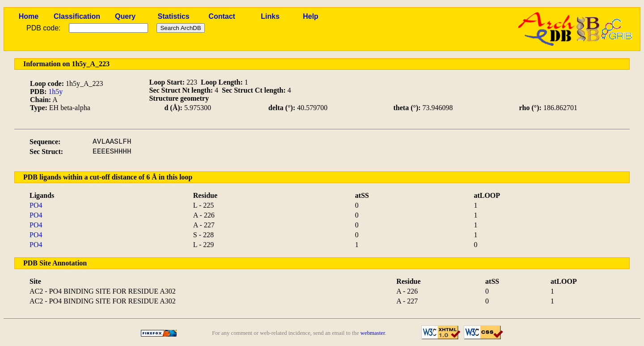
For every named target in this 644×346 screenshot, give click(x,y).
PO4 (36, 205)
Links (270, 16)
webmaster (373, 333)
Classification (77, 16)
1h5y (55, 92)
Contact (222, 16)
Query (125, 16)
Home (29, 16)
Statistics (174, 16)
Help (311, 16)
